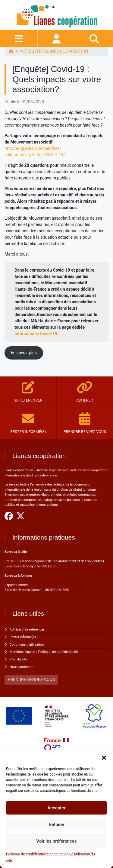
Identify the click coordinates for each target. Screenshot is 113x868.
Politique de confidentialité (58, 652)
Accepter (56, 808)
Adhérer (16, 629)
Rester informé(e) (23, 637)
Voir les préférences (57, 841)
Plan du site (18, 659)
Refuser (56, 824)
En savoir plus (24, 353)
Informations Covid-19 (36, 334)
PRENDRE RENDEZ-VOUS (31, 679)
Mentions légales (22, 652)
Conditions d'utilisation (27, 645)
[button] (104, 757)
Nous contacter (21, 667)
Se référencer (34, 629)
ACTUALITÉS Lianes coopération (54, 51)
